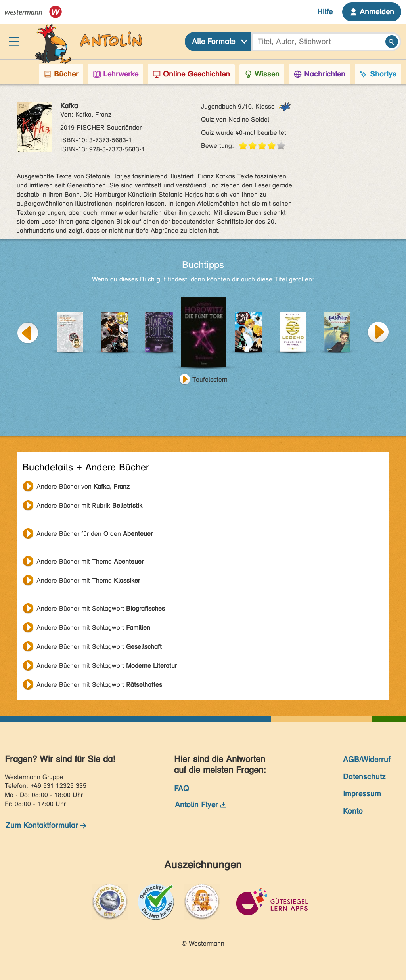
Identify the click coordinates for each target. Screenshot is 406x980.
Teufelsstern (210, 379)
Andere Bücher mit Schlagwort (101, 608)
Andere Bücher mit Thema (90, 561)
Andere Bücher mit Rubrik (89, 505)
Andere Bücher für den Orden (95, 534)
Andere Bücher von (83, 486)
